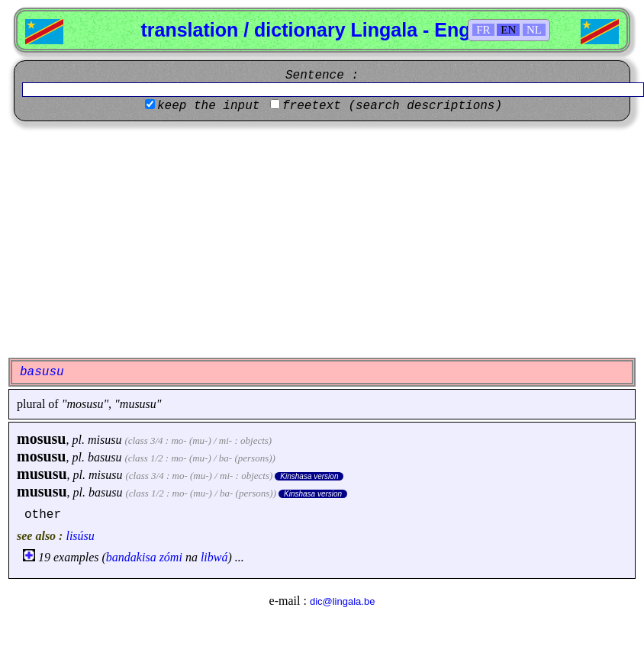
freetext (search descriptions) (392, 106)
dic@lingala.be (342, 601)
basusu (105, 457)
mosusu (41, 439)
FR (483, 30)
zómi (171, 557)
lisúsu (80, 536)
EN (508, 30)
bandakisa (131, 557)
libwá (214, 557)
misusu (105, 440)
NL (534, 30)
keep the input (208, 106)
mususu (42, 474)
